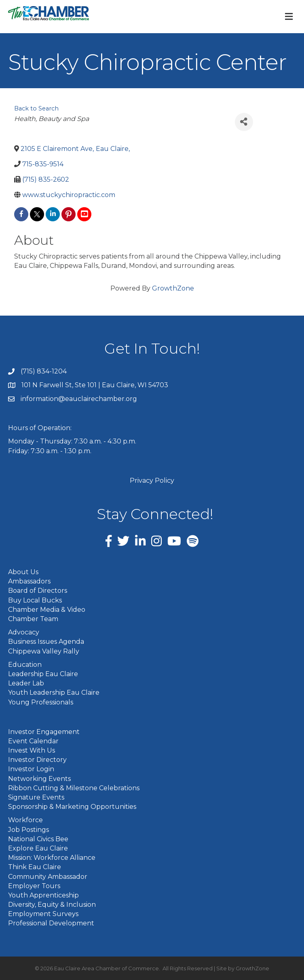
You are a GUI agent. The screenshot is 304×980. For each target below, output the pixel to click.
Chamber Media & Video (47, 610)
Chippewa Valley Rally (44, 651)
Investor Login (31, 769)
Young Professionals (41, 702)
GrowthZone (173, 288)
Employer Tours (34, 886)
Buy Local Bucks (35, 600)
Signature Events (36, 797)
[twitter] (37, 214)
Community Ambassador (48, 877)
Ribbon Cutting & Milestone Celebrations (74, 788)
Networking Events (39, 779)
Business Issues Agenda (46, 642)
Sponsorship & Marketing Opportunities (72, 807)
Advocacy (24, 632)
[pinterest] (69, 214)
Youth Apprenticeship (43, 895)
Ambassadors (29, 581)
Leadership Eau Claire (43, 674)
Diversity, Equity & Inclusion (52, 905)
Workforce (25, 820)
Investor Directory (37, 760)
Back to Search (36, 108)
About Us (23, 572)
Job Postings (28, 830)
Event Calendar (33, 741)
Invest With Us (32, 750)
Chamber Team (33, 619)
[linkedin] (53, 214)
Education (25, 665)
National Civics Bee (38, 839)
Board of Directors (38, 591)
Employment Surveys (43, 914)
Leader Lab (26, 683)
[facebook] (21, 214)
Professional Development (51, 923)
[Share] (244, 122)
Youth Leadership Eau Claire (54, 693)
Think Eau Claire (35, 867)
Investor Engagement (44, 732)
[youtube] (84, 214)
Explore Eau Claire (38, 848)
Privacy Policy (152, 480)
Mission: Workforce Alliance (52, 858)
